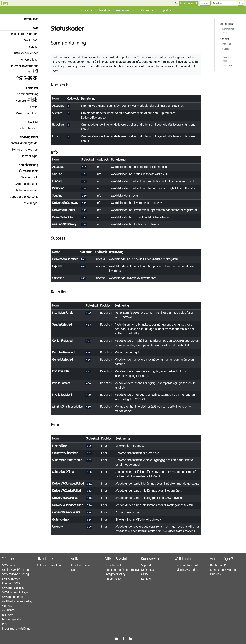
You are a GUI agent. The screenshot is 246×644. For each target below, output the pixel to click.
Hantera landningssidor (21, 143)
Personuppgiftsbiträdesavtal (120, 570)
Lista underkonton (25, 190)
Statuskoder (28, 79)
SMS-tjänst (9, 565)
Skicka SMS (29, 40)
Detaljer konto (27, 177)
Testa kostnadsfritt (189, 3)
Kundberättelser (81, 565)
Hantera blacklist (25, 128)
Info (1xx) (227, 44)
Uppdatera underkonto (21, 197)
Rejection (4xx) (227, 59)
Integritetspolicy (115, 575)
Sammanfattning (228, 31)
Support (146, 565)
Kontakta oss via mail (223, 570)
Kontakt (146, 579)
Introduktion (29, 19)
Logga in (205, 3)
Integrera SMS (11, 584)
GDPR (144, 575)
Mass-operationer (25, 114)
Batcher (31, 47)
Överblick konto (26, 171)
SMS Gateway (11, 579)
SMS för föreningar (13, 597)
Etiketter (31, 107)
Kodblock (225, 39)
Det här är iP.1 (218, 565)
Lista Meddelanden (24, 53)
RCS (4, 624)
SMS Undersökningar (15, 593)
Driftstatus (147, 570)
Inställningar (28, 203)
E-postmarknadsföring (16, 629)
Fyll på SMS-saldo (186, 570)
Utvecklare (104, 10)
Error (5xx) (227, 66)
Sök (241, 3)
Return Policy (113, 579)
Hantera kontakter (24, 101)
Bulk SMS (8, 615)
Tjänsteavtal (113, 565)
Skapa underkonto (24, 184)
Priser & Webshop (126, 10)
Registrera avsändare (22, 34)
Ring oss (215, 575)
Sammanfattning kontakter (25, 95)
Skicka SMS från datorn (16, 570)
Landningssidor (12, 620)
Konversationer (27, 60)
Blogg (74, 570)
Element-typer (27, 156)
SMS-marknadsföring (15, 575)
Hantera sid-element (23, 150)
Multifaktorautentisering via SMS (17, 604)
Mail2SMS (8, 611)
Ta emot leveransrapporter (27, 73)
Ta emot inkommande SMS (22, 67)
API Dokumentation (48, 565)
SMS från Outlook (13, 588)
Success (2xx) (226, 51)
